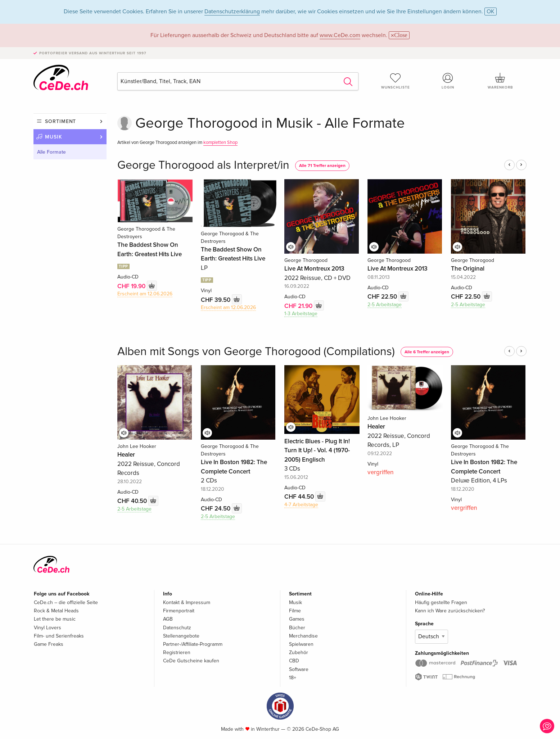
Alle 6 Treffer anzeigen (427, 352)
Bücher (297, 628)
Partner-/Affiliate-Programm (193, 644)
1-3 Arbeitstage (301, 314)
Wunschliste (396, 81)
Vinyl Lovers (48, 628)
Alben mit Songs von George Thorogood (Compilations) (256, 352)
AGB (168, 619)
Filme (295, 611)
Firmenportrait (179, 611)
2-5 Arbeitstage (385, 305)
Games (297, 619)
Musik (54, 137)
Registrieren (177, 652)
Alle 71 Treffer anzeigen (322, 166)
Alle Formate (51, 152)
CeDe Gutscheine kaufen (191, 661)
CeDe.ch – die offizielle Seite (66, 602)
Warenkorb (500, 81)
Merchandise (303, 636)
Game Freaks (49, 644)
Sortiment (60, 121)
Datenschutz (177, 628)
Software (299, 669)
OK (491, 12)
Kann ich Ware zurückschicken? (450, 611)
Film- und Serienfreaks (59, 636)
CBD (294, 661)
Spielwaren (301, 644)
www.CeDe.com (340, 35)
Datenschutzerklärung (232, 12)
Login (448, 81)
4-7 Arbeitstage (301, 505)
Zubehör (299, 652)
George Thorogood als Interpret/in (203, 165)
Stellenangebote (181, 636)
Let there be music (55, 619)
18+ (293, 678)
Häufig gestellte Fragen (441, 602)
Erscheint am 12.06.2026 (145, 294)
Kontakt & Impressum (187, 602)
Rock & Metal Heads (56, 611)
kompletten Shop (220, 142)
